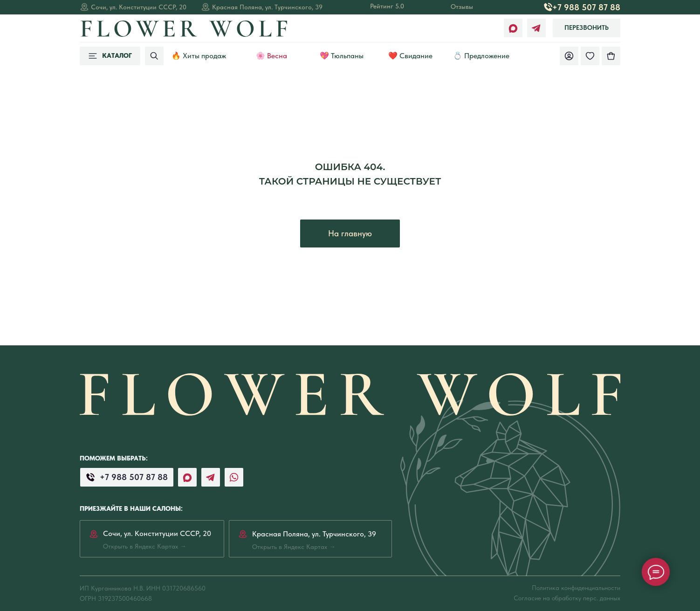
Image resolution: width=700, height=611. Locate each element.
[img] (611, 56)
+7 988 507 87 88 (586, 7)
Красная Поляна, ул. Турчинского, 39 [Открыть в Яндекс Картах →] (267, 7)
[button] (587, 28)
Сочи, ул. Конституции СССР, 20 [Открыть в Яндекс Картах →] (139, 7)
